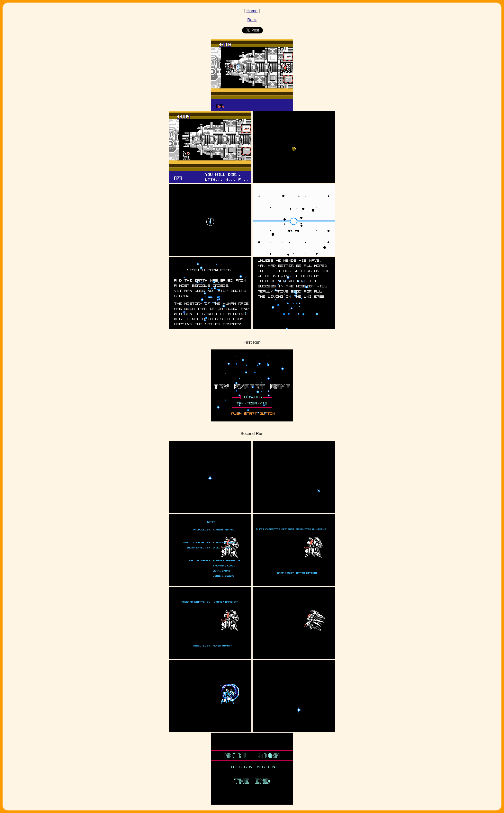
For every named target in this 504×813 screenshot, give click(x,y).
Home (252, 11)
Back (252, 20)
